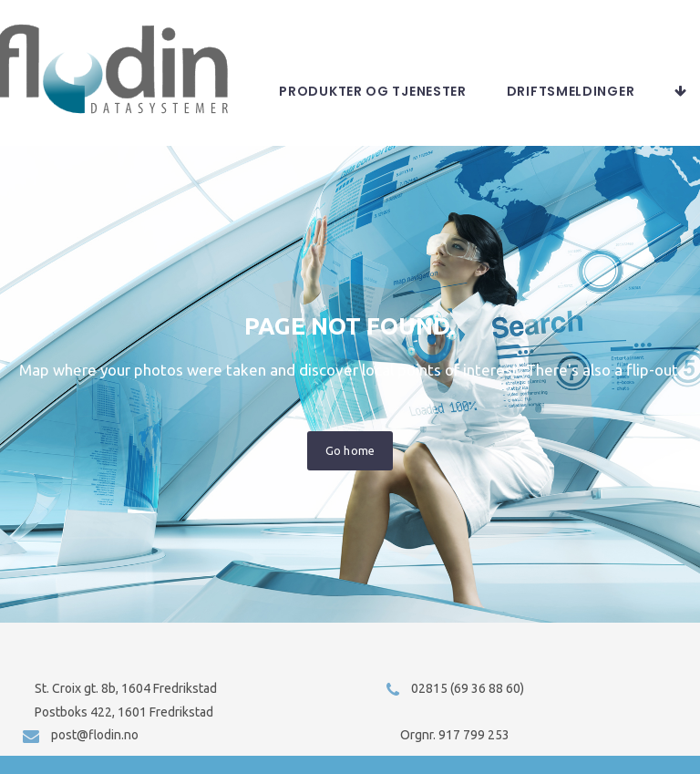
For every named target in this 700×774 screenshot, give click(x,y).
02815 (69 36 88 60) (468, 688)
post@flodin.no (95, 735)
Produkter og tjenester (541, 106)
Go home (350, 465)
